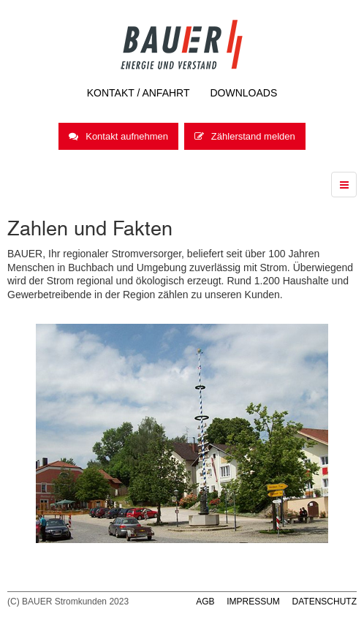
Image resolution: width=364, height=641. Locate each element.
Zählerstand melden (245, 136)
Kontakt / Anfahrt (139, 93)
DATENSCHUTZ (325, 602)
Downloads (244, 93)
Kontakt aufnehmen (118, 136)
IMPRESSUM (253, 602)
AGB (205, 602)
